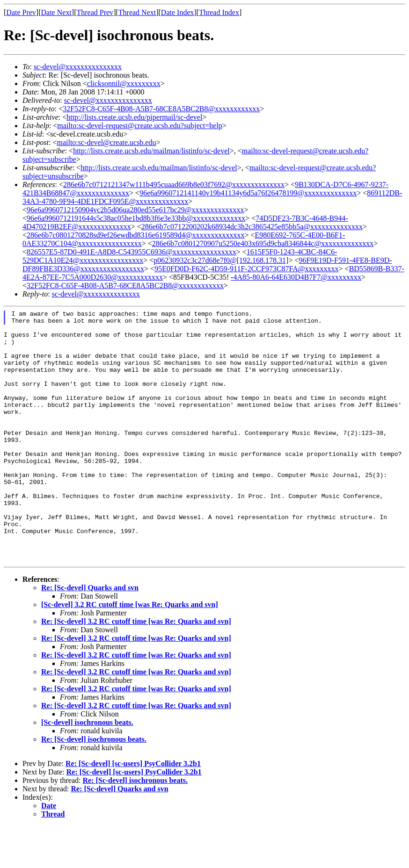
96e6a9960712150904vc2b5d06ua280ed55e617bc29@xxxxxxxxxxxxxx (135, 210)
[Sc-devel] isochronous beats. (87, 764)
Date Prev (21, 12)
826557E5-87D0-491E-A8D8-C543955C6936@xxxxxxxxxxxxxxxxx (131, 252)
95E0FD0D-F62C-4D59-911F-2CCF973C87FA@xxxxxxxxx (246, 269)
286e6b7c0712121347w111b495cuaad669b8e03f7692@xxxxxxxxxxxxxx (174, 184)
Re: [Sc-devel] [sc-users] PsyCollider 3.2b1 (133, 806)
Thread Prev (95, 12)
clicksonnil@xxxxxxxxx (124, 83)
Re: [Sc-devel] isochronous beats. (94, 781)
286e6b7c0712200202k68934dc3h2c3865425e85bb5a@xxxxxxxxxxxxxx (252, 227)
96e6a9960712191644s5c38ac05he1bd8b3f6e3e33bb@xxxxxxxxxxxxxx (136, 218)
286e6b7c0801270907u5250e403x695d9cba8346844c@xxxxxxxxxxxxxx (263, 243)
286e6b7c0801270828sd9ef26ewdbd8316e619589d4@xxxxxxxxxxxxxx (135, 235)
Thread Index (219, 12)
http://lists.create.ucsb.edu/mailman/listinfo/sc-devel (151, 151)
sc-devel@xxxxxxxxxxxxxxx (78, 67)
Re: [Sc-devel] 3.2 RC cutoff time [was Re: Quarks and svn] (136, 663)
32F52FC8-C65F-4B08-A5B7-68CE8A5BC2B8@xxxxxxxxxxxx (161, 109)
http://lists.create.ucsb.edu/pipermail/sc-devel (134, 117)
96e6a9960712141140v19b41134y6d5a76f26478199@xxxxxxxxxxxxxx (248, 193)
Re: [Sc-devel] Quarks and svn (90, 630)
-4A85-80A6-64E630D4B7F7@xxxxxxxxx (296, 277)
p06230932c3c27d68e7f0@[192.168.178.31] (221, 260)
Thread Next (137, 12)
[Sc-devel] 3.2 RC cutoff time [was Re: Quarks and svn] (130, 647)
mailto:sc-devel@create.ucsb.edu (106, 142)
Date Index (178, 12)
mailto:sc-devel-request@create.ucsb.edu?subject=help (140, 126)
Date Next (56, 12)
